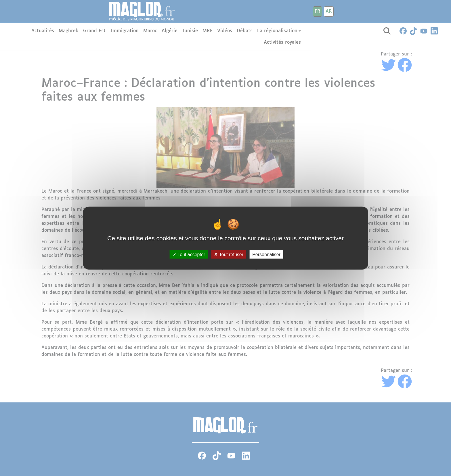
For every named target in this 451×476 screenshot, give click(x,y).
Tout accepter (189, 254)
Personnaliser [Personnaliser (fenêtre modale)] (266, 254)
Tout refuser (229, 254)
